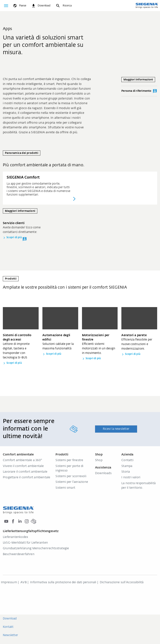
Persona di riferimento (139, 91)
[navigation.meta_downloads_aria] (41, 6)
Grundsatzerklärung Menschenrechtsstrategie (36, 548)
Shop (99, 460)
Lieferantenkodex (15, 537)
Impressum (9, 582)
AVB (24, 582)
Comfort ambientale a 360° (22, 460)
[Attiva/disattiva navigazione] (6, 6)
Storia (126, 472)
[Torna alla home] (147, 5)
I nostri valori (131, 478)
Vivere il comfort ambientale (23, 466)
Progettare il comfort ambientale (27, 478)
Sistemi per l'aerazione (72, 482)
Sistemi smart (65, 488)
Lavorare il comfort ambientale (25, 472)
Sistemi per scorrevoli (71, 476)
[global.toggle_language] (20, 6)
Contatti (127, 460)
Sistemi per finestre (69, 460)
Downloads (103, 473)
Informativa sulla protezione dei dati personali (63, 582)
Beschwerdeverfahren (19, 554)
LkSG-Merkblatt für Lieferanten (25, 543)
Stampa (127, 466)
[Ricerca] (64, 6)
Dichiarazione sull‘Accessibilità (122, 582)
